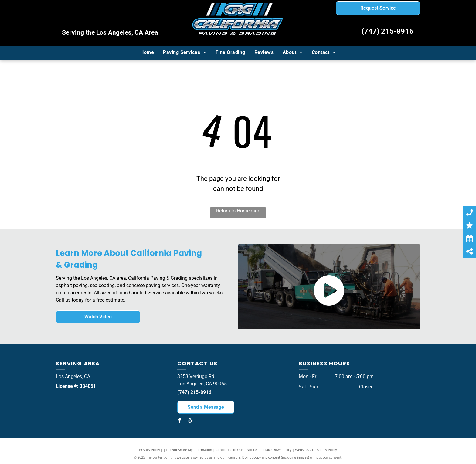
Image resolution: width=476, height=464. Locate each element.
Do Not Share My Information (189, 450)
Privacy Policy (150, 450)
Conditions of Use (229, 450)
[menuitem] (147, 52)
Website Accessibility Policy (316, 450)
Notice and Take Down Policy (269, 450)
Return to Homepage (238, 211)
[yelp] (191, 421)
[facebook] (180, 421)
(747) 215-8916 (388, 31)
